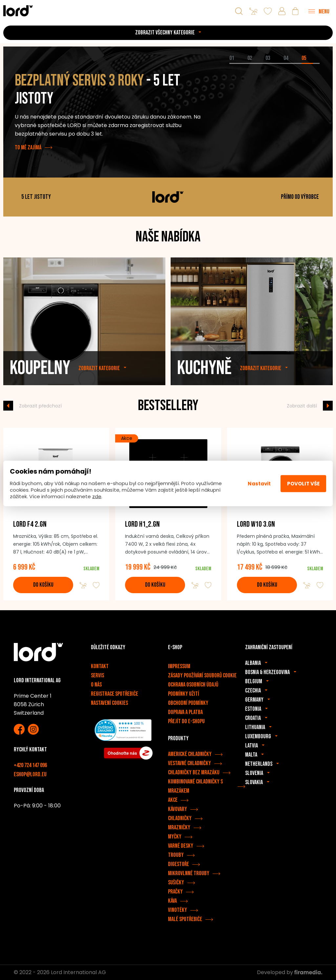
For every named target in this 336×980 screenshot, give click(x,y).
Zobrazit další (302, 405)
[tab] (238, 63)
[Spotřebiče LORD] (18, 11)
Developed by (290, 972)
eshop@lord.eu (30, 774)
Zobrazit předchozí (40, 405)
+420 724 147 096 (30, 765)
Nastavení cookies (109, 703)
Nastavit (259, 483)
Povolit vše (303, 483)
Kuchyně (204, 379)
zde (97, 496)
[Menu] (319, 11)
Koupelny (40, 379)
